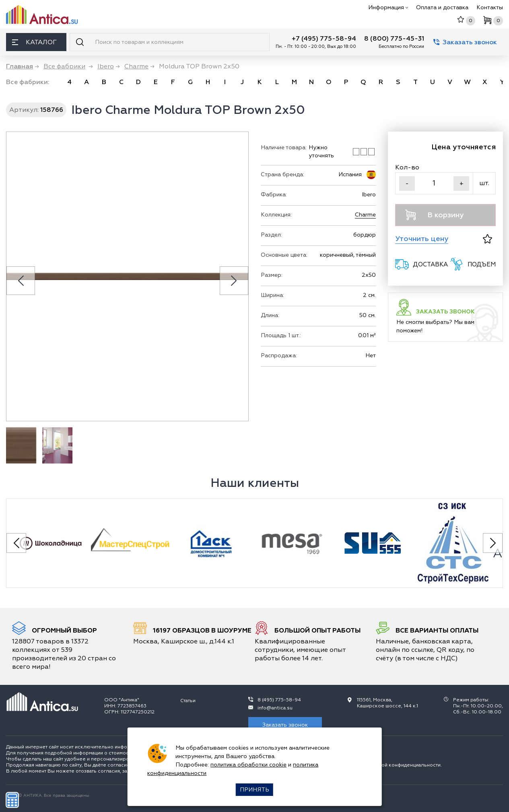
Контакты (490, 7)
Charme (365, 215)
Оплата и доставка (442, 7)
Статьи (188, 701)
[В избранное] (487, 239)
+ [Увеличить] (462, 183)
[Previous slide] (21, 281)
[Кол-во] (434, 183)
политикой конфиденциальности (401, 765)
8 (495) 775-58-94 (279, 700)
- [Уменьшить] (407, 183)
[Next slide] (234, 281)
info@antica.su (275, 708)
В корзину (434, 215)
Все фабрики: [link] (28, 82)
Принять (254, 790)
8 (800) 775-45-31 (394, 39)
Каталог (34, 42)
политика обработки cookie (248, 765)
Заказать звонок (465, 42)
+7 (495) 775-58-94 (324, 39)
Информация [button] (388, 7)
